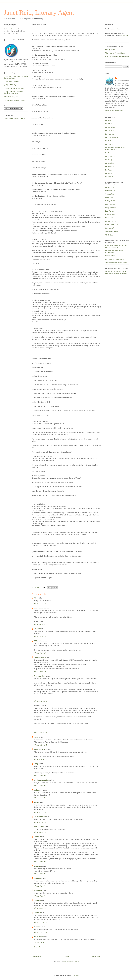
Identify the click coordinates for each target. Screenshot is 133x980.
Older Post (96, 956)
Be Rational (109, 153)
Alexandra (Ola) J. (40, 749)
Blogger (76, 975)
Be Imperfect (110, 134)
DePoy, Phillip (110, 201)
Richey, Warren (111, 221)
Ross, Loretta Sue (111, 225)
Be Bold (108, 120)
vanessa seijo (39, 890)
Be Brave (109, 124)
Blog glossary (110, 50)
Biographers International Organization (114, 252)
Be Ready (109, 160)
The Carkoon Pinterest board (115, 53)
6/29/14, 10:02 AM (41, 701)
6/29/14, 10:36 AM (41, 733)
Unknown (37, 837)
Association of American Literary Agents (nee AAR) (116, 246)
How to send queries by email (14, 88)
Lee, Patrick (109, 211)
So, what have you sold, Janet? (15, 100)
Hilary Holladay (111, 208)
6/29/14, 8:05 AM (40, 624)
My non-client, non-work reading (15, 118)
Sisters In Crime (111, 256)
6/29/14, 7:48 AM (40, 603)
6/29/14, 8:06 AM (40, 636)
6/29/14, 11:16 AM (41, 745)
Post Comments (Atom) (71, 962)
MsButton (37, 629)
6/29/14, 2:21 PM (40, 812)
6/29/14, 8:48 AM (40, 653)
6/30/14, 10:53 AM (41, 933)
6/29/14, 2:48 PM (40, 822)
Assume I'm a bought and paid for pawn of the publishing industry (117, 273)
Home (67, 956)
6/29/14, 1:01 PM (40, 776)
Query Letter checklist (11, 81)
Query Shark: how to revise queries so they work (13, 93)
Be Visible (109, 170)
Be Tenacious (110, 167)
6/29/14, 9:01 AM (40, 672)
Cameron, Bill (110, 191)
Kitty (36, 598)
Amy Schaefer (39, 827)
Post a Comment (40, 947)
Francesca (38, 927)
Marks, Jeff (109, 218)
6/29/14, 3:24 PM (40, 874)
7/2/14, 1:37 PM (40, 942)
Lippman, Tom (110, 214)
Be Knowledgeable (112, 137)
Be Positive (109, 144)
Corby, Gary (109, 197)
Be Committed (110, 127)
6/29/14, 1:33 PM (40, 786)
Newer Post (37, 956)
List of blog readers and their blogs (117, 56)
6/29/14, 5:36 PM (40, 886)
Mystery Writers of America (115, 259)
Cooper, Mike (110, 194)
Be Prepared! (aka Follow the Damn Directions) (115, 149)
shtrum (36, 802)
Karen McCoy (39, 937)
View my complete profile (114, 110)
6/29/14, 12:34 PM (41, 759)
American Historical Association (116, 263)
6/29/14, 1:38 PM (40, 798)
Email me (125, 35)
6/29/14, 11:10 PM (41, 923)
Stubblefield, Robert (112, 231)
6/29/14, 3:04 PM (40, 832)
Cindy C (37, 764)
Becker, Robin (110, 187)
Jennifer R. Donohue (41, 780)
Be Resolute (110, 163)
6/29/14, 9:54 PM (40, 908)
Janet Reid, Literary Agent (39, 13)
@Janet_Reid (115, 29)
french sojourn (39, 608)
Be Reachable (110, 156)
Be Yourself (109, 177)
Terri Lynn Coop (40, 676)
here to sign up (13, 29)
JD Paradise (38, 641)
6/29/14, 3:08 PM (40, 862)
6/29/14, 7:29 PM (40, 896)
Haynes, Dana (110, 204)
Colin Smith (38, 790)
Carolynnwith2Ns (40, 657)
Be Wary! (108, 173)
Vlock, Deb (109, 235)
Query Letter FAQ (10, 85)
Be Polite (108, 141)
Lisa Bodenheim (40, 817)
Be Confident (110, 131)
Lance (36, 737)
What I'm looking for (11, 97)
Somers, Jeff (110, 228)
